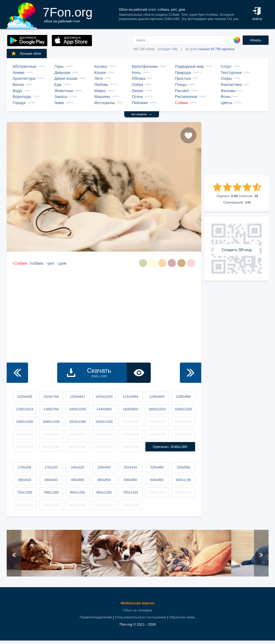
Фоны (226, 97)
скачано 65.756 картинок (216, 49)
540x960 (130, 480)
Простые (183, 78)
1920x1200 (104, 422)
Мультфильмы (145, 66)
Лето (99, 78)
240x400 (104, 467)
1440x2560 (78, 505)
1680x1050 (25, 422)
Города (19, 103)
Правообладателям (96, 617)
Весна (18, 85)
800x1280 (77, 492)
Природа (183, 73)
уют (51, 263)
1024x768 (51, 397)
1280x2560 (25, 505)
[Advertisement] (237, 149)
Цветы (226, 103)
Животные (64, 91)
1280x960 (183, 397)
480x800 (78, 480)
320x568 (183, 467)
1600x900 (130, 409)
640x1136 (183, 480)
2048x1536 (157, 422)
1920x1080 (78, 422)
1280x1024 (25, 409)
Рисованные (186, 97)
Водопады (22, 97)
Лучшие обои (26, 53)
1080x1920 (157, 492)
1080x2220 (183, 492)
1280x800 (157, 397)
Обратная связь (182, 617)
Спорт (226, 66)
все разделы (142, 114)
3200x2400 (183, 434)
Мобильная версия (137, 603)
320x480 (157, 467)
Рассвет (182, 91)
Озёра (137, 85)
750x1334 (130, 492)
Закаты (61, 97)
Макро (100, 91)
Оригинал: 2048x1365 (170, 447)
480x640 (51, 480)
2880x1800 (104, 434)
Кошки (100, 73)
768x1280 (51, 492)
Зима (59, 103)
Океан (137, 91)
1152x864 (130, 397)
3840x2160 (51, 447)
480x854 (104, 480)
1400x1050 (78, 409)
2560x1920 (51, 434)
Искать (256, 40)
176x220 (51, 467)
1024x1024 (104, 397)
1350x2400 (51, 505)
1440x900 (104, 409)
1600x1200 (183, 409)
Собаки (181, 103)
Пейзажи (140, 103)
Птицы (181, 85)
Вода (17, 91)
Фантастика (231, 85)
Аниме (19, 73)
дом (63, 263)
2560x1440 (183, 422)
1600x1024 (157, 409)
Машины (102, 97)
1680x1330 (51, 422)
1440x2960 (130, 505)
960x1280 (104, 492)
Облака (139, 78)
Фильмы (228, 91)
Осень (137, 97)
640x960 (157, 480)
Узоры (226, 78)
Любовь (101, 85)
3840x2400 (78, 447)
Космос (101, 66)
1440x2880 (104, 505)
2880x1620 (78, 434)
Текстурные (231, 73)
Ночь (136, 73)
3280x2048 (25, 447)
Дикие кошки (66, 78)
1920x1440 (130, 422)
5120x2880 (130, 447)
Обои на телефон (137, 610)
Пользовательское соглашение (141, 617)
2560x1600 (25, 434)
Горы (59, 66)
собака (37, 263)
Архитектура (24, 78)
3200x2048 (157, 434)
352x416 (130, 467)
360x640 (25, 480)
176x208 (25, 467)
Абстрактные (25, 66)
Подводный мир (189, 66)
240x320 (78, 467)
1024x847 (77, 397)
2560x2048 (130, 434)
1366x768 (51, 409)
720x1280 (24, 492)
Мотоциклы (105, 103)
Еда (58, 85)
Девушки (62, 73)
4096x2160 (104, 447)
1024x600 (24, 397)
